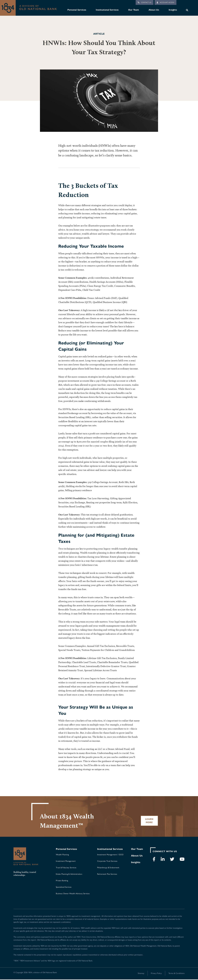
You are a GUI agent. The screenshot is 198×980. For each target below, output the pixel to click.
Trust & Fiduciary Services (66, 868)
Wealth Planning (62, 855)
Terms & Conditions (176, 974)
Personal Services (77, 10)
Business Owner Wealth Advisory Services (73, 894)
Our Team (134, 10)
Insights (173, 10)
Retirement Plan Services (107, 874)
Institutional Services (107, 10)
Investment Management (66, 861)
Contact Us (145, 2)
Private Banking (62, 881)
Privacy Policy (156, 974)
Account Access (165, 2)
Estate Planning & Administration (69, 874)
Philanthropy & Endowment (108, 868)
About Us (154, 10)
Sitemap (141, 974)
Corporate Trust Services (107, 861)
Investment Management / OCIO (110, 855)
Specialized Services (64, 887)
